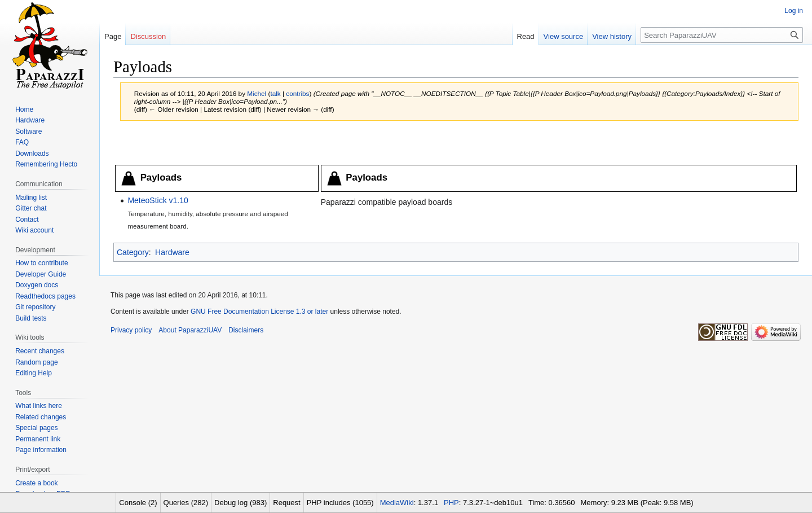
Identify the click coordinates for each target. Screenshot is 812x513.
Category (133, 252)
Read (526, 36)
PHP (451, 503)
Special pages (36, 428)
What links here (39, 406)
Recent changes (40, 351)
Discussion (148, 36)
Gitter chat (31, 208)
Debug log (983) (240, 503)
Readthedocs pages (45, 296)
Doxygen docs (37, 285)
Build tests (31, 318)
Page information (41, 450)
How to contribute (41, 263)
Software (28, 131)
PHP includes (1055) (340, 503)
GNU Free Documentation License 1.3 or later (259, 312)
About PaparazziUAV (190, 330)
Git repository (35, 307)
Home (24, 109)
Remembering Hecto (46, 164)
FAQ (22, 142)
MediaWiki (397, 503)
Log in (794, 11)
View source (564, 36)
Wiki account (34, 230)
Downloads (32, 154)
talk (275, 93)
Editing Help (34, 373)
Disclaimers (246, 330)
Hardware (172, 252)
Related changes (41, 417)
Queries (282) (186, 503)
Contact (27, 220)
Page (113, 36)
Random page (36, 362)
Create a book (36, 483)
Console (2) (138, 503)
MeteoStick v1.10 (158, 200)
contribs (297, 93)
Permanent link (38, 439)
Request (286, 503)
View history (612, 36)
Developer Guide (41, 274)
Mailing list (31, 198)
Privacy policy (131, 330)
